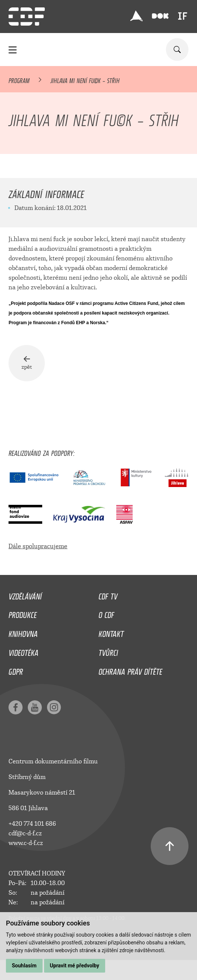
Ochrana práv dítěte (130, 670)
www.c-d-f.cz (26, 843)
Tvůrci (108, 651)
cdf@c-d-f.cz (25, 833)
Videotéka (24, 651)
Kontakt (111, 632)
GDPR (16, 670)
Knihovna (23, 632)
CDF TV (108, 595)
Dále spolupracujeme (38, 546)
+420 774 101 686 (32, 824)
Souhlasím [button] (24, 966)
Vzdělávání (25, 595)
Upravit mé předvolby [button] (75, 966)
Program (19, 79)
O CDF (106, 613)
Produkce (23, 613)
